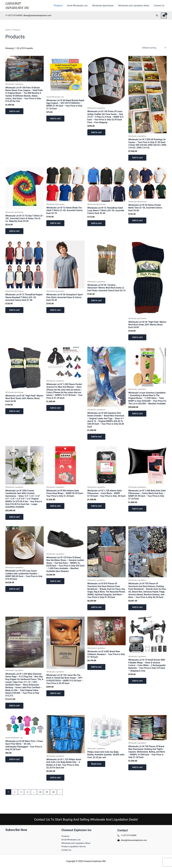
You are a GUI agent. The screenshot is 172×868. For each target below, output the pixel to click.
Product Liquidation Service (75, 846)
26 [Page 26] (54, 800)
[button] (157, 16)
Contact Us (159, 6)
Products (59, 6)
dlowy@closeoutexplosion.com (132, 840)
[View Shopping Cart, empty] (164, 15)
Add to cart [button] (15, 112)
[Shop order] (154, 48)
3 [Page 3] (21, 800)
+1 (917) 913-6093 (127, 835)
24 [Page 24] (41, 800)
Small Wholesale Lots (78, 6)
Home (8, 30)
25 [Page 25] (47, 800)
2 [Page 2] (15, 800)
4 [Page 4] (28, 800)
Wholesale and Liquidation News (134, 6)
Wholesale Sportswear (103, 6)
